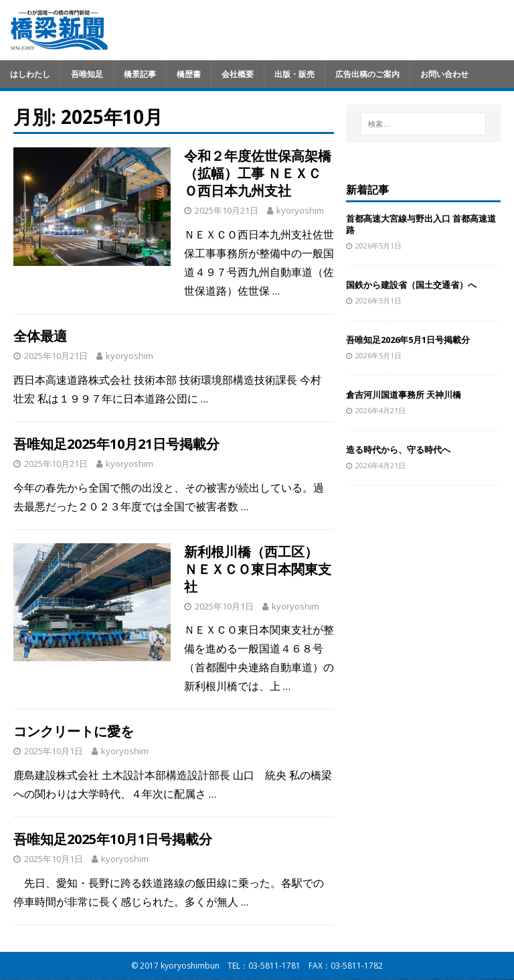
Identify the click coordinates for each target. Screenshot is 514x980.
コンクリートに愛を (74, 731)
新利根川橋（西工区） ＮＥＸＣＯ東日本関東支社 (258, 569)
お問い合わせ (444, 74)
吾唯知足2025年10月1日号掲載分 (113, 839)
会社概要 (238, 74)
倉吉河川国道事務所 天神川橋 (404, 395)
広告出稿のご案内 (367, 74)
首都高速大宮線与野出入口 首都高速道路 (421, 224)
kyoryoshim (300, 210)
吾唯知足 (87, 74)
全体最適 (40, 336)
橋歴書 (189, 74)
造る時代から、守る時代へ (398, 449)
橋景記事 (140, 74)
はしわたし (30, 74)
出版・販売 (294, 74)
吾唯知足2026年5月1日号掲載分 (408, 340)
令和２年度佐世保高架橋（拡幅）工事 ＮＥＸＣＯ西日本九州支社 (258, 173)
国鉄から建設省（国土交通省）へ (411, 285)
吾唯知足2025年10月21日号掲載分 (116, 444)
